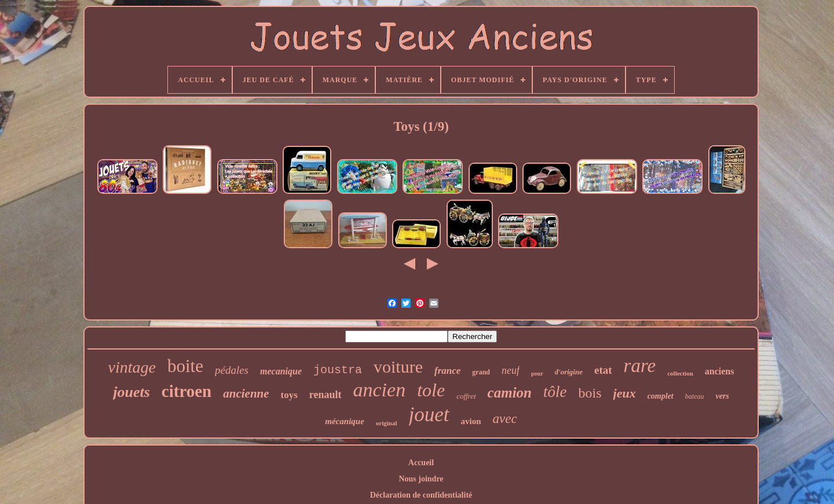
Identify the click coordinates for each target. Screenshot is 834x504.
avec (505, 419)
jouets (131, 392)
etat (603, 370)
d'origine (569, 372)
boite (185, 366)
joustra (338, 370)
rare (640, 366)
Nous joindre (421, 479)
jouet (429, 415)
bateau (695, 396)
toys (289, 395)
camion (510, 393)
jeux (625, 393)
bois (590, 393)
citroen (186, 391)
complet (661, 396)
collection (680, 373)
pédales (232, 370)
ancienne (246, 393)
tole (431, 390)
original (387, 423)
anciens (720, 371)
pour (537, 374)
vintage (132, 367)
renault (325, 395)
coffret (466, 396)
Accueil (421, 463)
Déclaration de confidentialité (421, 495)
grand (481, 372)
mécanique (345, 421)
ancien (380, 390)
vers (722, 396)
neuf (511, 370)
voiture (398, 367)
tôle (555, 392)
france (447, 371)
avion (471, 421)
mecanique (281, 371)
